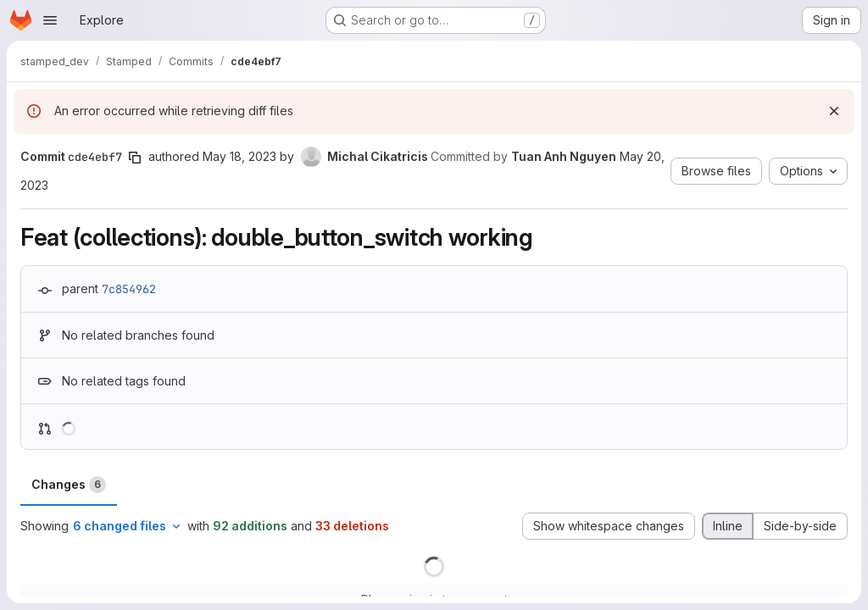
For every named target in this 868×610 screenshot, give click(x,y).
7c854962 (129, 289)
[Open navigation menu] (50, 20)
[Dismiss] (834, 111)
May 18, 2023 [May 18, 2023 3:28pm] (239, 156)
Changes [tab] (69, 485)
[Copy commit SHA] (135, 158)
